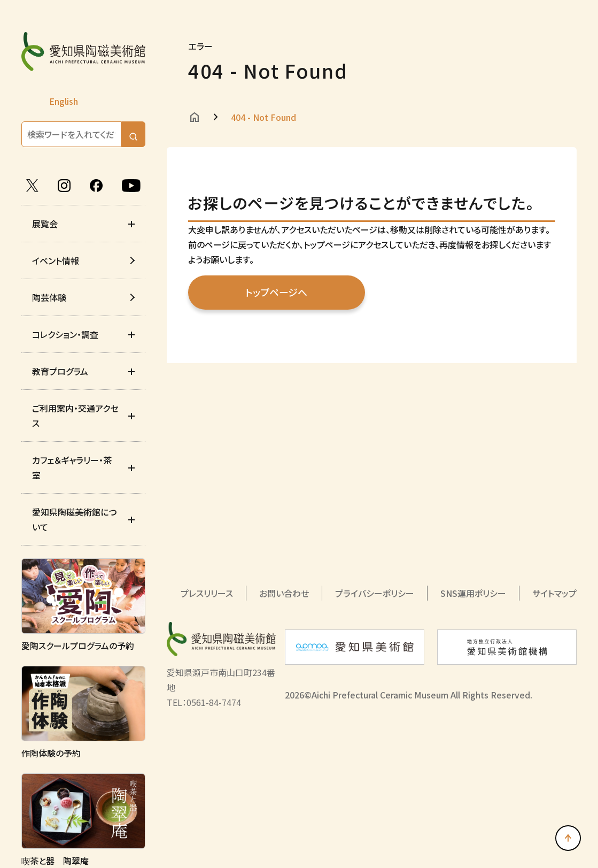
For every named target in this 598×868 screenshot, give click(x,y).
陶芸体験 (49, 297)
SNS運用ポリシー (473, 593)
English (64, 101)
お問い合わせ (284, 593)
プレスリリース (207, 593)
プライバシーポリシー (375, 593)
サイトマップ (554, 593)
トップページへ (275, 292)
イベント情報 (56, 260)
